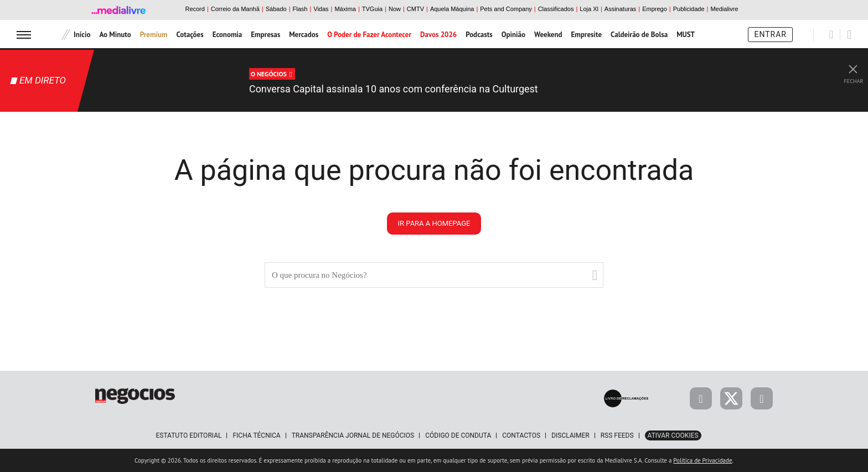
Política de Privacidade (702, 460)
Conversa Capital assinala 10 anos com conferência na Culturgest (419, 89)
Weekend (548, 35)
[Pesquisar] (831, 34)
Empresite (587, 35)
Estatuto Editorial (188, 435)
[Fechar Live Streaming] (853, 66)
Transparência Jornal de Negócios (353, 435)
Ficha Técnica (256, 435)
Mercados (304, 35)
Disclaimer (570, 435)
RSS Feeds (617, 435)
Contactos (521, 435)
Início (82, 35)
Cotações (190, 35)
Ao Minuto (115, 35)
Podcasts (479, 35)
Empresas (265, 35)
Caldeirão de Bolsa (639, 35)
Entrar (770, 34)
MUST (686, 35)
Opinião (513, 35)
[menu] (24, 35)
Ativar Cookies (673, 435)
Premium (154, 35)
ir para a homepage (434, 223)
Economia (228, 35)
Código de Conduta (458, 435)
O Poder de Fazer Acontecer (369, 35)
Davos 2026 (438, 35)
